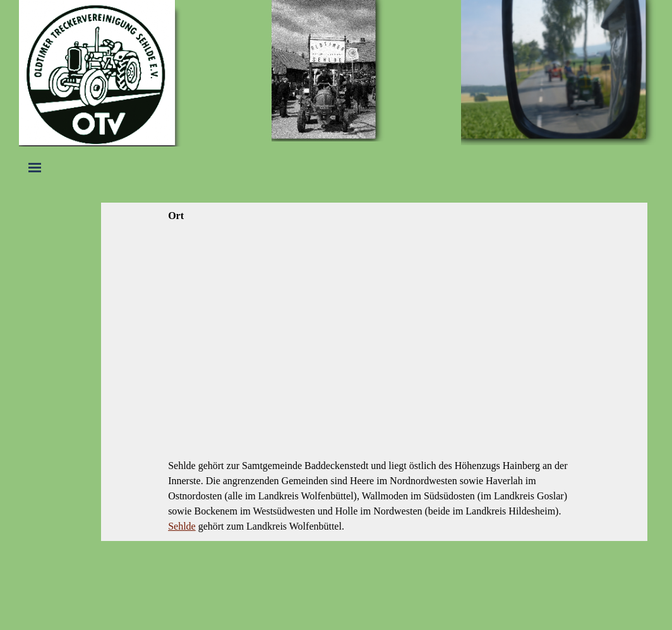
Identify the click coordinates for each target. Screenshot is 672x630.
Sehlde (182, 526)
